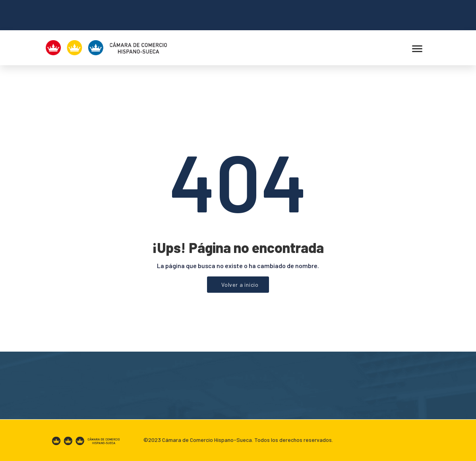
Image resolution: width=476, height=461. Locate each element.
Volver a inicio (240, 285)
